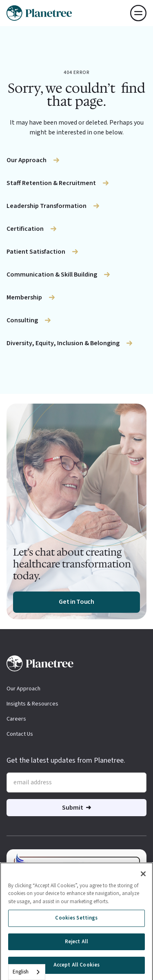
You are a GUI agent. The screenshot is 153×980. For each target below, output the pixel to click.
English (21, 972)
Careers (16, 719)
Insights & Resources (32, 704)
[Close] (143, 876)
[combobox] (27, 972)
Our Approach (23, 689)
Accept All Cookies (76, 967)
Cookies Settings (76, 920)
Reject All (76, 944)
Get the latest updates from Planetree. (66, 760)
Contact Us (20, 734)
